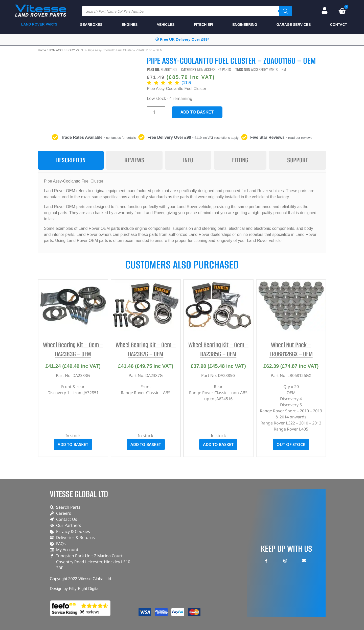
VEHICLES (166, 25)
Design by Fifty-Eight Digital (75, 589)
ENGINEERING (245, 25)
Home (42, 50)
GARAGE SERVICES (294, 25)
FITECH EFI (203, 25)
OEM (283, 70)
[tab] (71, 160)
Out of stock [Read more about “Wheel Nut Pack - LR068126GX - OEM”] (291, 444)
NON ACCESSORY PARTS (67, 50)
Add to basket (197, 112)
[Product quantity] (156, 112)
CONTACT (339, 25)
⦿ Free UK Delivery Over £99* (182, 39)
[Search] (285, 11)
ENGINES (130, 25)
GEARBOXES (91, 25)
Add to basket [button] (73, 444)
